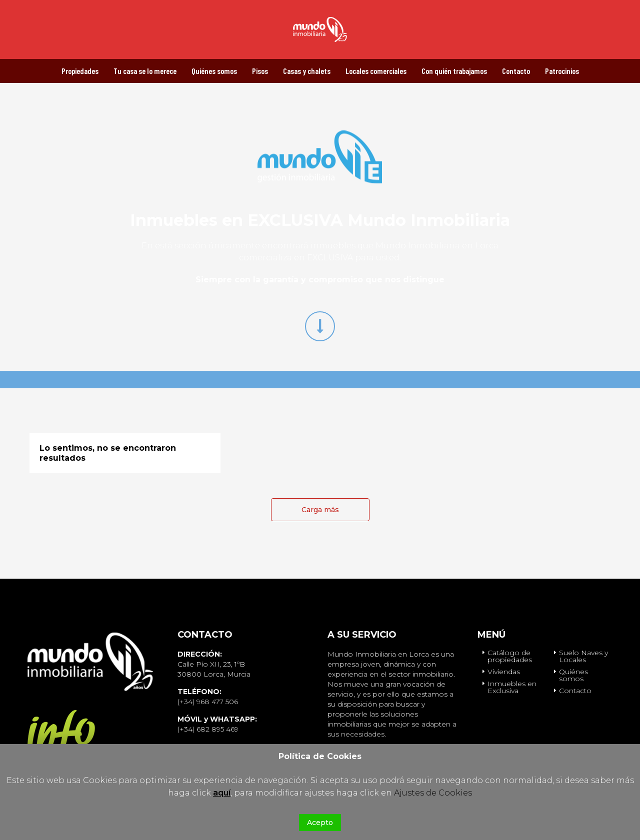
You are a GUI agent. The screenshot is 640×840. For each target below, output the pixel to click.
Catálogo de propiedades (510, 656)
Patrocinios (562, 71)
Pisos (260, 71)
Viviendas (504, 672)
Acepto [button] (320, 823)
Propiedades (80, 71)
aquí (222, 793)
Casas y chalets (307, 71)
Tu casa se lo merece (145, 71)
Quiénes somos (214, 71)
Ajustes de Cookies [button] (433, 793)
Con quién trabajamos (454, 71)
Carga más (320, 510)
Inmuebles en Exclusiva (512, 687)
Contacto (516, 71)
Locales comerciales (376, 71)
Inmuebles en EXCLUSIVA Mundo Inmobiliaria (320, 220)
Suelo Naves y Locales (583, 656)
